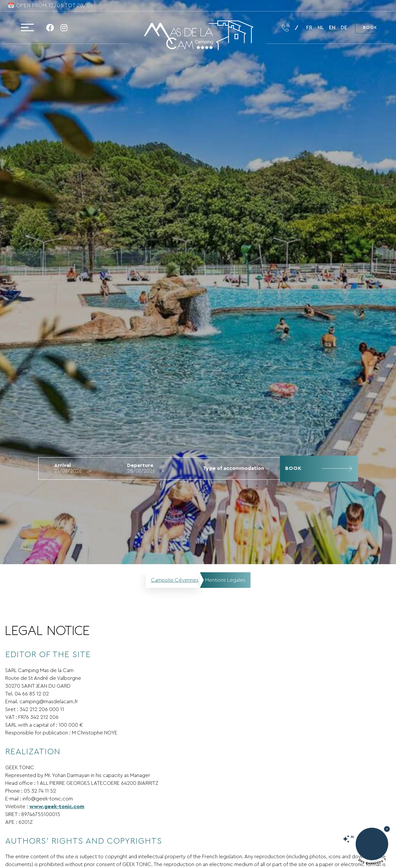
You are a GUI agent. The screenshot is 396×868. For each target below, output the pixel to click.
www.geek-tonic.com (57, 807)
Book (370, 28)
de (344, 28)
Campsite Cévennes (175, 580)
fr (309, 28)
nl (321, 28)
